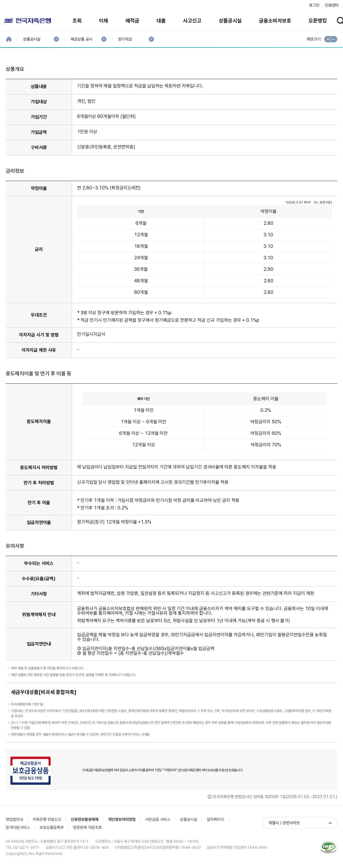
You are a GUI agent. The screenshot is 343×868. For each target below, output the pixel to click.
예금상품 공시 (81, 39)
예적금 (132, 21)
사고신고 (192, 21)
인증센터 (332, 5)
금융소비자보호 (275, 21)
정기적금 (125, 39)
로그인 (314, 5)
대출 (161, 21)
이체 (104, 21)
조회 (77, 21)
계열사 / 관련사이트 (284, 823)
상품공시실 (230, 21)
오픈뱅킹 (318, 21)
